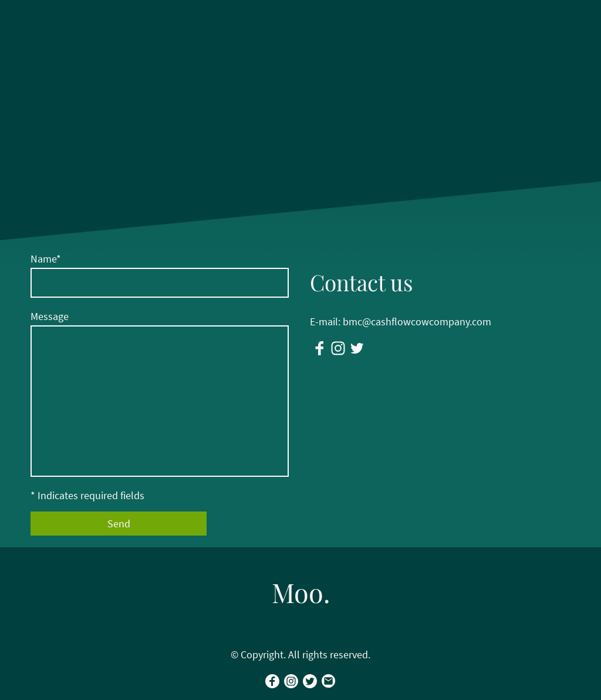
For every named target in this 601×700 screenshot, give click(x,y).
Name (46, 259)
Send (119, 524)
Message (50, 316)
